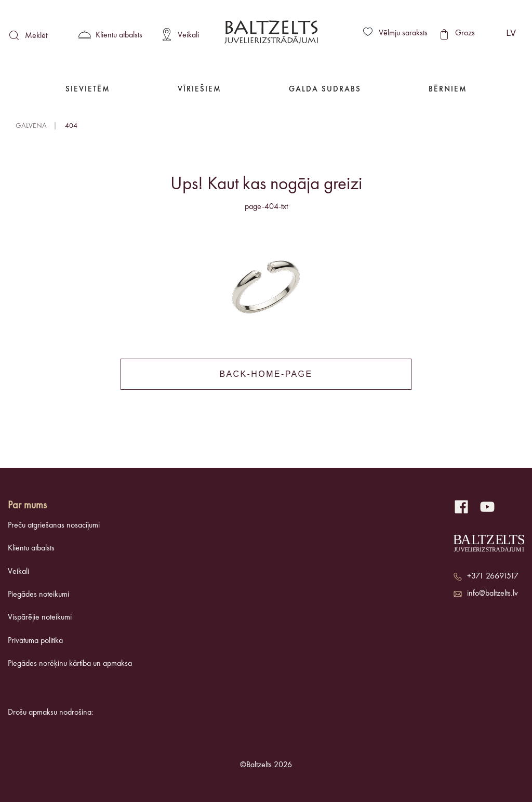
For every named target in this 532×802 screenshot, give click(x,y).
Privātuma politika (35, 641)
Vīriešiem (199, 90)
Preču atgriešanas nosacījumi (54, 525)
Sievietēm (88, 90)
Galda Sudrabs (325, 90)
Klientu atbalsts (31, 548)
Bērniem (448, 90)
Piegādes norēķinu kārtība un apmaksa (70, 664)
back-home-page (266, 374)
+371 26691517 (493, 576)
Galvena (31, 126)
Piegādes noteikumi (38, 595)
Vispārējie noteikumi (40, 617)
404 (71, 126)
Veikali (18, 572)
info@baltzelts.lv (493, 594)
